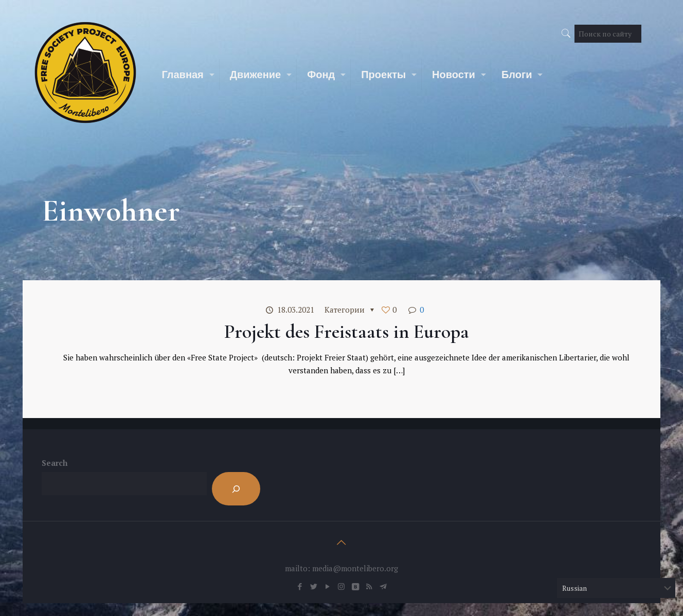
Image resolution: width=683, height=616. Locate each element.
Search (55, 463)
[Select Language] (616, 588)
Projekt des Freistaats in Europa (347, 332)
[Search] (236, 489)
